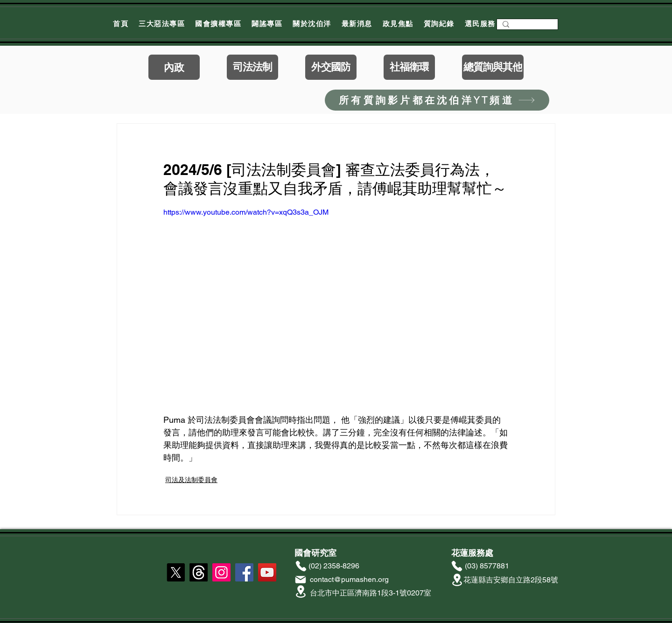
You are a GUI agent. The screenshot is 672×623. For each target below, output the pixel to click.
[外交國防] (331, 67)
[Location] (301, 591)
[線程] (199, 572)
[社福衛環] (409, 67)
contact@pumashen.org (349, 579)
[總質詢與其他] (493, 67)
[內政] (174, 67)
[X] (176, 572)
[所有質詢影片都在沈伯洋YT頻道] (437, 100)
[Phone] (301, 566)
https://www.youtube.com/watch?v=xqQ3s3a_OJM (246, 212)
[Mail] (301, 580)
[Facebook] (244, 572)
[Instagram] (221, 572)
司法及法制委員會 (191, 480)
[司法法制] (252, 67)
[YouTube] (267, 572)
